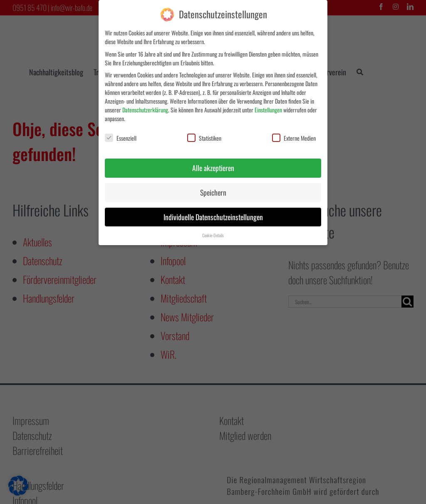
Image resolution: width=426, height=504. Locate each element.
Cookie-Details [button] (213, 235)
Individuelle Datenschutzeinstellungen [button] (213, 217)
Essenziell (121, 138)
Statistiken (204, 138)
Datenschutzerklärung (145, 110)
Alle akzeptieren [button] (213, 168)
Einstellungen (268, 110)
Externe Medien (294, 138)
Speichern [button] (213, 192)
